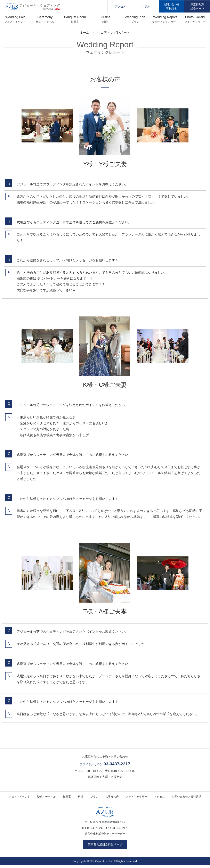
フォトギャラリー (195, 22)
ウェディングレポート (165, 22)
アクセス (120, 6)
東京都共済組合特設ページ (105, 846)
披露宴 (75, 22)
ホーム (85, 32)
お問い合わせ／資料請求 (187, 797)
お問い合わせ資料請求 (171, 6)
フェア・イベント (15, 22)
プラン (135, 22)
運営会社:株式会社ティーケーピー (105, 834)
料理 (105, 22)
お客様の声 (112, 797)
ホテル (146, 6)
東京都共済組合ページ (197, 6)
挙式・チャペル (45, 22)
